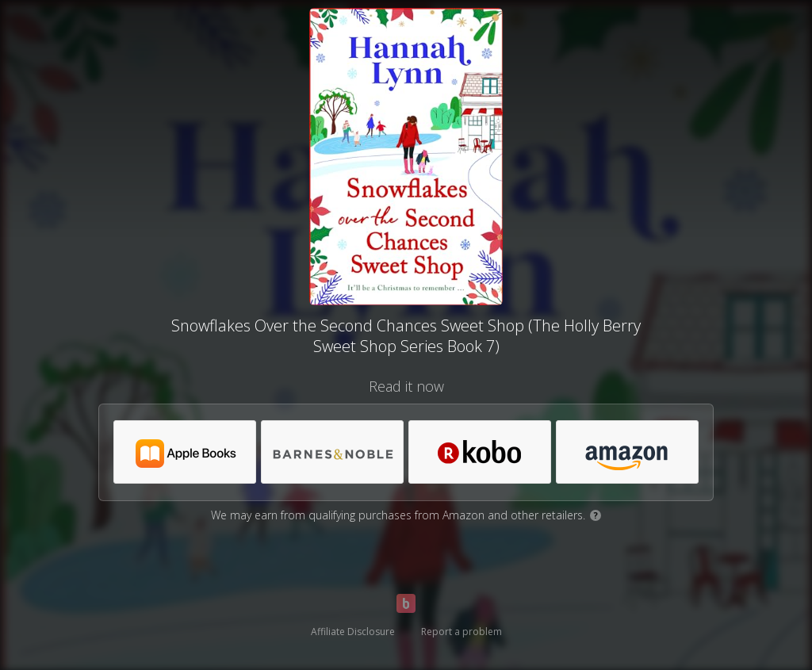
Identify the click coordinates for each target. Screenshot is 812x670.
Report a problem (462, 632)
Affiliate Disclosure (353, 632)
